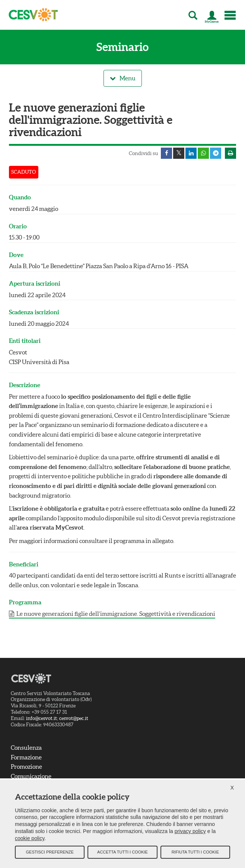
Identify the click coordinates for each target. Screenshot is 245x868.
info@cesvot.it (42, 718)
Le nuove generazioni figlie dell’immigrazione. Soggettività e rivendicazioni (115, 614)
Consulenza (26, 748)
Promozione (26, 766)
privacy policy (190, 831)
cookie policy (30, 838)
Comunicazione (31, 776)
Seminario (122, 47)
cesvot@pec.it (74, 718)
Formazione (26, 757)
